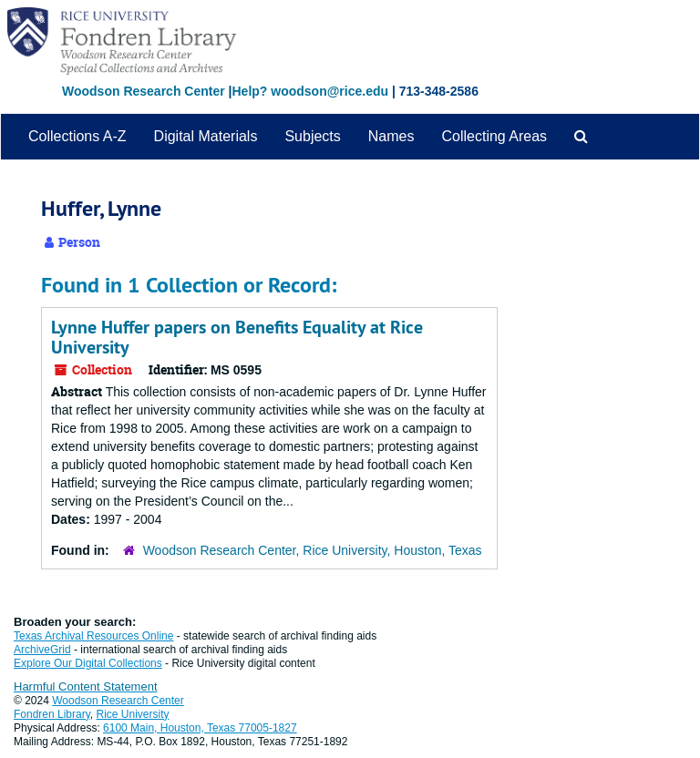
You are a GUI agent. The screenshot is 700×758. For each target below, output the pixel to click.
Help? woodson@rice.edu (310, 91)
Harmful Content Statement (86, 686)
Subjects (312, 136)
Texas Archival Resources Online (93, 636)
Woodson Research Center (144, 91)
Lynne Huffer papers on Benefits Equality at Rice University (237, 337)
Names (391, 136)
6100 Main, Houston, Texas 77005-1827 (200, 728)
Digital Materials (206, 136)
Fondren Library (52, 714)
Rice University (133, 714)
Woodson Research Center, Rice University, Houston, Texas (313, 550)
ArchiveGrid (42, 650)
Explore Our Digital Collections (88, 663)
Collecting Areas (494, 136)
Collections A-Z (77, 136)
